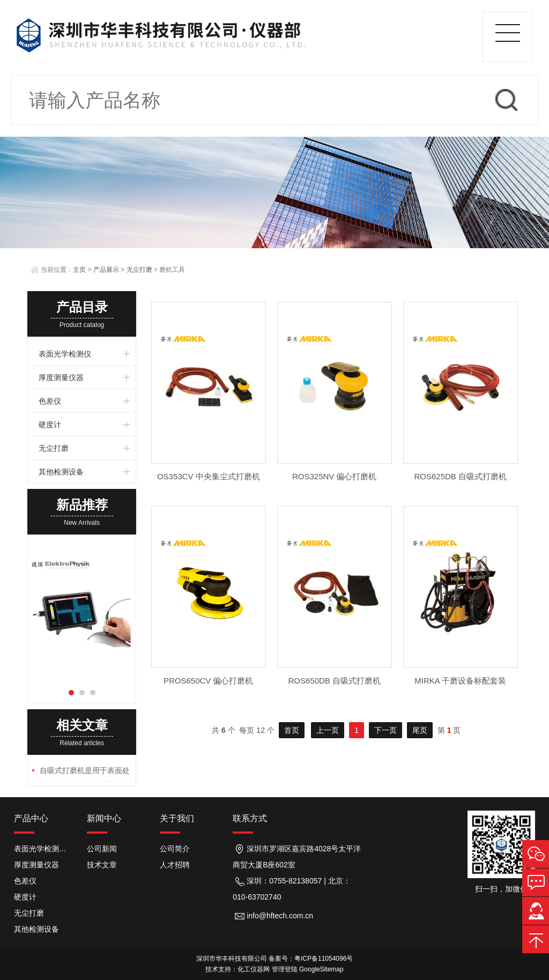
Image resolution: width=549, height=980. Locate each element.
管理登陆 (285, 969)
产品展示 (106, 270)
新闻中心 (104, 818)
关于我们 (177, 818)
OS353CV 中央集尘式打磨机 (209, 476)
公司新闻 (102, 849)
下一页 (385, 730)
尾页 (420, 730)
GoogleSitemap (321, 969)
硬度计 (50, 425)
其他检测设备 (61, 472)
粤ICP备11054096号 (324, 959)
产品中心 (31, 818)
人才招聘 (175, 865)
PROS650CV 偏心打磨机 (209, 681)
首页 (292, 730)
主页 (79, 270)
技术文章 (102, 865)
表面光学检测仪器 (42, 849)
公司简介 (175, 849)
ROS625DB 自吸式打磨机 (460, 476)
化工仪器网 (254, 969)
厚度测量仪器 (61, 377)
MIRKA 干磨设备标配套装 (460, 681)
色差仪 (50, 401)
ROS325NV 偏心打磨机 (335, 476)
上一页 (328, 730)
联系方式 (250, 818)
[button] (71, 693)
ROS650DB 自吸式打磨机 (334, 681)
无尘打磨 (139, 270)
